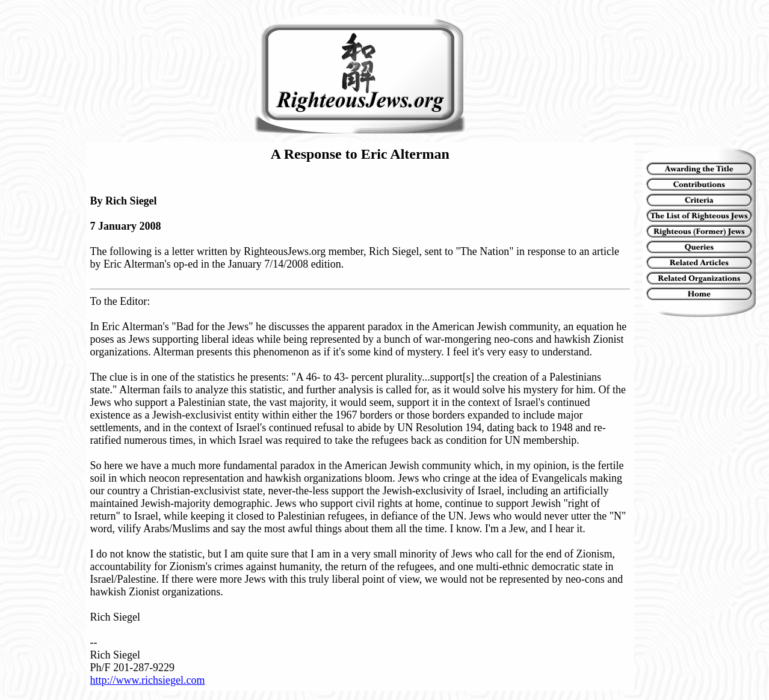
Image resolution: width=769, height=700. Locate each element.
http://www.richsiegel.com (148, 680)
